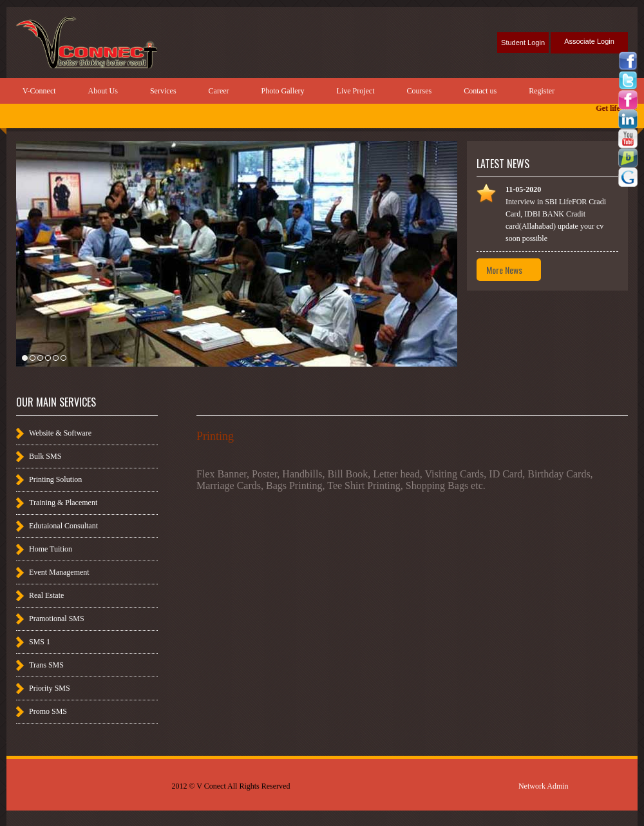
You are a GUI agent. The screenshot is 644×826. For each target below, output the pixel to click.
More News (504, 270)
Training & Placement (63, 503)
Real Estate (46, 595)
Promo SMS (48, 711)
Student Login (523, 43)
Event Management (59, 572)
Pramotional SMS (57, 619)
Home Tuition (51, 549)
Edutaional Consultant (63, 526)
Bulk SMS (45, 456)
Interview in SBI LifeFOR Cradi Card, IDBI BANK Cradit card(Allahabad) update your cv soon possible (556, 214)
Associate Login (589, 41)
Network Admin (544, 786)
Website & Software (60, 433)
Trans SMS (46, 665)
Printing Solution (55, 479)
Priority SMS (50, 688)
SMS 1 (40, 642)
